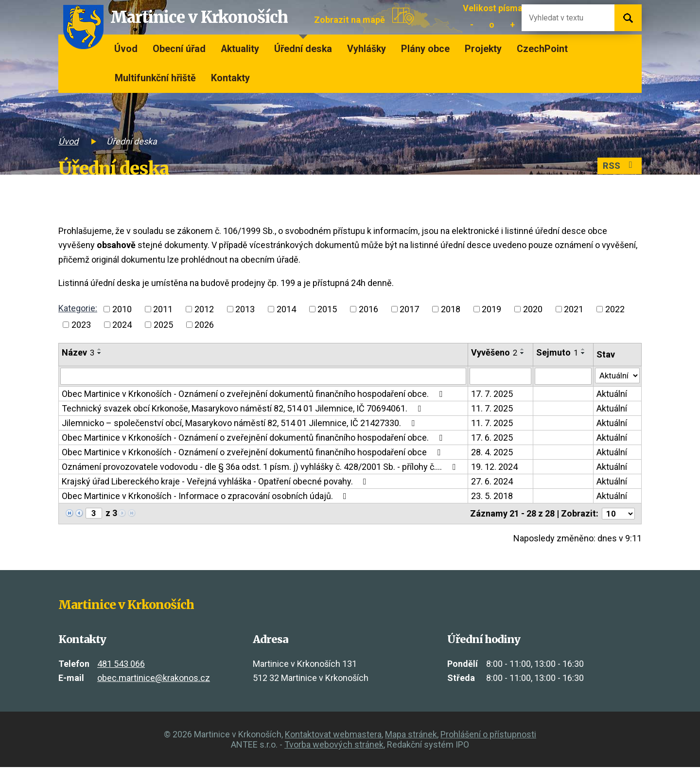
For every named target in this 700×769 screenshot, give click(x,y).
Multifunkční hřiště (155, 78)
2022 (615, 309)
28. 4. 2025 (490, 454)
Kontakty (230, 78)
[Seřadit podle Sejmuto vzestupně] (582, 349)
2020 (533, 309)
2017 (409, 309)
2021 (574, 309)
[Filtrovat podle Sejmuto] (562, 377)
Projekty (483, 49)
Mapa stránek (411, 736)
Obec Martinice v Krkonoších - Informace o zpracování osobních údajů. (206, 497)
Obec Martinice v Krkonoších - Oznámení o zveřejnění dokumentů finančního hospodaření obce (253, 454)
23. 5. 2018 (490, 497)
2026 (204, 325)
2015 (327, 309)
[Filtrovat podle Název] (262, 377)
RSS (618, 167)
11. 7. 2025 (490, 410)
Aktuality (240, 49)
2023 (81, 325)
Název (78, 352)
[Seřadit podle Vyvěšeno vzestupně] (521, 349)
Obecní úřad (179, 49)
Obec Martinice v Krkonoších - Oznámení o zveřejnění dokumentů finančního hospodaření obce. (254, 395)
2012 (204, 309)
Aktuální (610, 395)
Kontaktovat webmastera (333, 736)
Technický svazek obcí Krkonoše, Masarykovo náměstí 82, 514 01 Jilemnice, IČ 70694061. (243, 410)
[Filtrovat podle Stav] (617, 376)
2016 (368, 309)
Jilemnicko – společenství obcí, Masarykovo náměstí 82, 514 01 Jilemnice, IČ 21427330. (240, 424)
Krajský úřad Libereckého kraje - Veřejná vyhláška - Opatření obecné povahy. (216, 483)
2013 (245, 309)
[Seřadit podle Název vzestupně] (100, 349)
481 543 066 (121, 665)
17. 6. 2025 (490, 439)
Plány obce (425, 49)
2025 (163, 325)
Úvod (126, 49)
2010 (122, 309)
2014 (286, 309)
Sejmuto (556, 352)
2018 (451, 309)
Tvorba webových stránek (334, 746)
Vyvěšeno (493, 352)
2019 (491, 309)
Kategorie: (78, 308)
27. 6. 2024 (490, 483)
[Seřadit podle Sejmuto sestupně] (582, 353)
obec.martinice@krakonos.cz (154, 680)
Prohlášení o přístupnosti (488, 736)
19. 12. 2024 (493, 468)
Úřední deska (303, 49)
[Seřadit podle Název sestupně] (100, 353)
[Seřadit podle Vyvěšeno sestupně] (521, 353)
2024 (122, 325)
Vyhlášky (367, 49)
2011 (163, 309)
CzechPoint (542, 49)
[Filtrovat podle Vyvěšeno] (499, 377)
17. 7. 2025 (490, 395)
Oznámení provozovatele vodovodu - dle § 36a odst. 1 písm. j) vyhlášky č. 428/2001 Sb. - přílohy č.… (261, 468)
